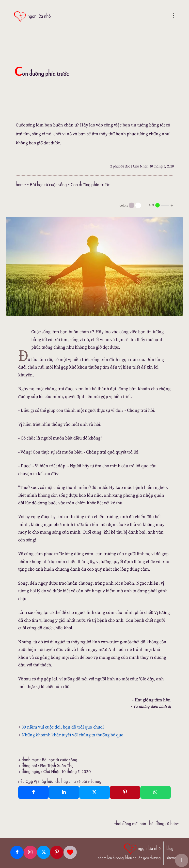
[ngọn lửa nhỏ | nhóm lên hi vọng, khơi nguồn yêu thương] (129, 851)
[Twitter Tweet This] (94, 792)
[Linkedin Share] (64, 792)
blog (170, 848)
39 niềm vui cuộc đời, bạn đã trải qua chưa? (63, 727)
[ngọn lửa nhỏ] (32, 17)
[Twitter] (44, 852)
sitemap (173, 858)
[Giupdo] (70, 852)
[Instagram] (30, 852)
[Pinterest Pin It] (125, 792)
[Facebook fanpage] (17, 852)
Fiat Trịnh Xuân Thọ (57, 766)
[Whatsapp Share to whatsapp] (156, 792)
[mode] (132, 205)
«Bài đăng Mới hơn (130, 824)
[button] (182, 860)
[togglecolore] (138, 205)
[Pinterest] (57, 852)
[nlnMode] (162, 205)
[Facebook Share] (33, 792)
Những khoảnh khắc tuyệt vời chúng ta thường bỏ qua (73, 735)
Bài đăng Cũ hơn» (164, 824)
